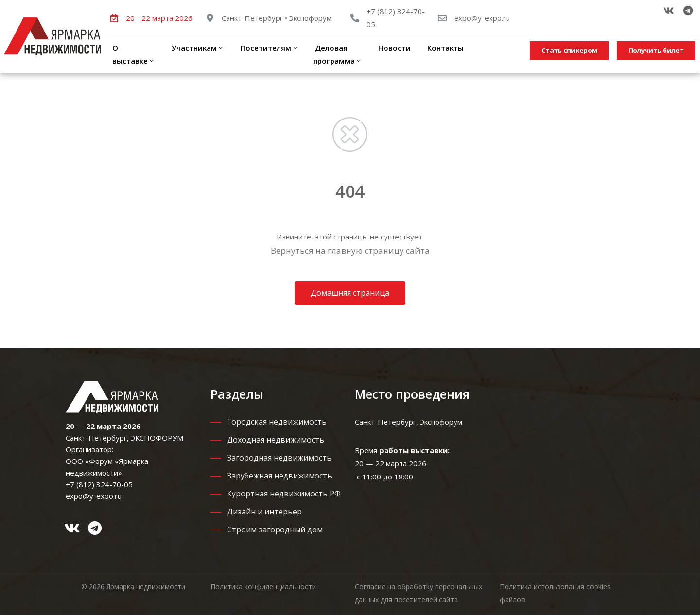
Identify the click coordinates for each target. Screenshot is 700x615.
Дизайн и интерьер (264, 512)
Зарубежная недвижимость (280, 476)
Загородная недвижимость (279, 458)
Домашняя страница (350, 293)
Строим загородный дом (275, 530)
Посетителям (269, 48)
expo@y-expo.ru (482, 18)
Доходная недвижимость (276, 440)
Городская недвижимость (277, 422)
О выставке (134, 54)
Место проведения (412, 394)
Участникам (197, 48)
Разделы (237, 394)
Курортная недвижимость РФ (284, 494)
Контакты (445, 48)
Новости (394, 48)
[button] (569, 51)
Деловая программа (338, 54)
